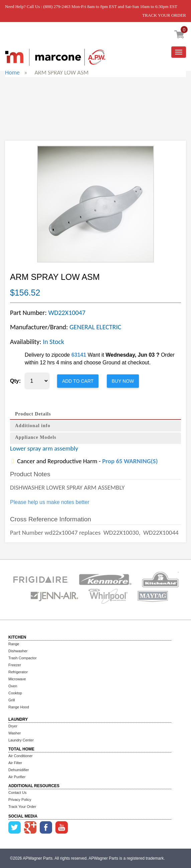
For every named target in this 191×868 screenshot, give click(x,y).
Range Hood (19, 707)
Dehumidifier (19, 770)
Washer (15, 733)
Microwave (17, 679)
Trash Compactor (23, 658)
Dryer (13, 726)
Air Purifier (17, 777)
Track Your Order (22, 807)
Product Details (33, 414)
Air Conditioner (21, 756)
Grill (12, 700)
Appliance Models (36, 437)
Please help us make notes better (50, 502)
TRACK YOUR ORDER (164, 15)
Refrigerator (18, 672)
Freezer (15, 665)
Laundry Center (21, 740)
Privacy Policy (20, 800)
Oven (13, 686)
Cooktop (15, 693)
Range (14, 644)
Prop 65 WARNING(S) (130, 461)
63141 (79, 355)
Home (12, 72)
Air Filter (15, 763)
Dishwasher (18, 651)
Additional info (33, 426)
